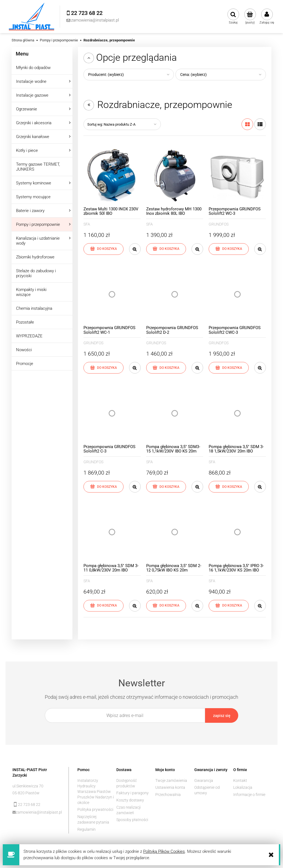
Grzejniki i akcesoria (34, 123)
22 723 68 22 (29, 805)
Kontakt (240, 780)
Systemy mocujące (33, 197)
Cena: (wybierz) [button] (193, 75)
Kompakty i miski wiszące (31, 292)
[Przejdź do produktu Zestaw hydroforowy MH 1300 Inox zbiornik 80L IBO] (175, 175)
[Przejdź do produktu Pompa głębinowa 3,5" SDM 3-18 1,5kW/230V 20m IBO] (237, 413)
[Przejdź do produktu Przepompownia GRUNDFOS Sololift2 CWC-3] (237, 294)
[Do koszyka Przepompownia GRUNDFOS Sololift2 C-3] (103, 487)
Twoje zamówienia (171, 780)
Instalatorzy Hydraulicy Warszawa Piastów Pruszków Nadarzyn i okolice (96, 792)
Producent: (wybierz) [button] (106, 75)
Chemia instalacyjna (34, 308)
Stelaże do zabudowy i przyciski (36, 273)
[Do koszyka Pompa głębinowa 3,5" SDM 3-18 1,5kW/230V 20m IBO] (229, 487)
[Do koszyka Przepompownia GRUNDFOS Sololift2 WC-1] (103, 368)
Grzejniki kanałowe (33, 137)
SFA (87, 224)
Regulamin (87, 829)
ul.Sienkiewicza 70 (28, 786)
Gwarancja (204, 780)
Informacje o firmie (249, 795)
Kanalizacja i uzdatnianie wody (38, 241)
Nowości (24, 350)
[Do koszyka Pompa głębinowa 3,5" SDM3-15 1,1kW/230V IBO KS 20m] (166, 487)
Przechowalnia (168, 795)
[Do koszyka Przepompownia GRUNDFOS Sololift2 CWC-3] (229, 368)
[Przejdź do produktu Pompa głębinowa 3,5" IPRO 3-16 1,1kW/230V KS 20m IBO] (237, 532)
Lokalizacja (243, 787)
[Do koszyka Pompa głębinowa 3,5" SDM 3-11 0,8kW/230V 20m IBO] (103, 606)
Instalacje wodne (31, 81)
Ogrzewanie (27, 109)
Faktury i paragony (133, 793)
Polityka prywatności (95, 809)
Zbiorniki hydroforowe (35, 257)
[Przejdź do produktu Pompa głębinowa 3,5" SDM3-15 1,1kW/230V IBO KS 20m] (175, 413)
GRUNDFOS (219, 224)
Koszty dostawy (130, 800)
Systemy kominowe (34, 183)
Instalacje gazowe (32, 95)
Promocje (25, 364)
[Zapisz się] (222, 715)
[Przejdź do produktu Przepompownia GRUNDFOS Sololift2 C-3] (112, 413)
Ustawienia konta (170, 787)
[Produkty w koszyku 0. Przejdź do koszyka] (250, 17)
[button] (135, 249)
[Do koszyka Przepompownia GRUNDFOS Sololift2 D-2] (166, 368)
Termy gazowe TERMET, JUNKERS (38, 167)
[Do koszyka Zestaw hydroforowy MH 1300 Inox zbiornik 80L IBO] (166, 249)
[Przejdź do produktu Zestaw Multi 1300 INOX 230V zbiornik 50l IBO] (112, 175)
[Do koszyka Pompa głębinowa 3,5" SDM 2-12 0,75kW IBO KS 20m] (166, 606)
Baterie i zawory (30, 211)
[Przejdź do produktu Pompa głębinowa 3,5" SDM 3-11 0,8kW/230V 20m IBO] (112, 532)
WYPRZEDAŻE (29, 336)
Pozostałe (25, 322)
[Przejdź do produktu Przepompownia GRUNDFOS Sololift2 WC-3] (237, 175)
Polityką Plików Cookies (164, 851)
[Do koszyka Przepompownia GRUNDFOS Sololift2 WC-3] (229, 249)
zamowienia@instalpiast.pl (38, 812)
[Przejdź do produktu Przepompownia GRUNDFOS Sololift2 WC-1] (112, 294)
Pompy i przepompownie (38, 224)
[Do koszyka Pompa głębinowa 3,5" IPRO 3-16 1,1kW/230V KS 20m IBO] (229, 606)
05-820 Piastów (26, 793)
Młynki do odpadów (33, 68)
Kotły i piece (27, 150)
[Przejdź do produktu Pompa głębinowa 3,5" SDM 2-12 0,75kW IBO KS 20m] (175, 532)
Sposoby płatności (132, 820)
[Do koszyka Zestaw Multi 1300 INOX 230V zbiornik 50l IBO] (103, 249)
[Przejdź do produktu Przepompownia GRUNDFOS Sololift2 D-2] (175, 294)
